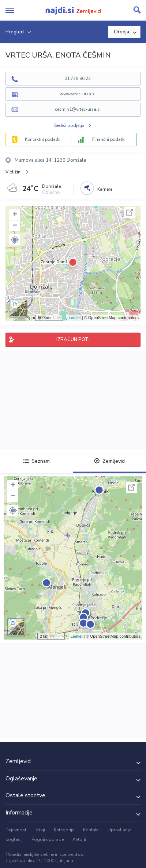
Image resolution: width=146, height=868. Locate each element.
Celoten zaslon (130, 212)
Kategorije (64, 830)
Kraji (41, 830)
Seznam (36, 461)
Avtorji (79, 839)
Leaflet (75, 318)
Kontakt (91, 830)
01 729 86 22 (78, 78)
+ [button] (15, 215)
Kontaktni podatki (43, 139)
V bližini (14, 172)
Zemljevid (109, 461)
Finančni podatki (109, 139)
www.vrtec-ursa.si (78, 94)
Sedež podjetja (69, 125)
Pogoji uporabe (48, 839)
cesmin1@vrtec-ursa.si (78, 109)
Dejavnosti (16, 830)
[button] (15, 240)
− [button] (15, 226)
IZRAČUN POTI (73, 340)
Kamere (105, 189)
